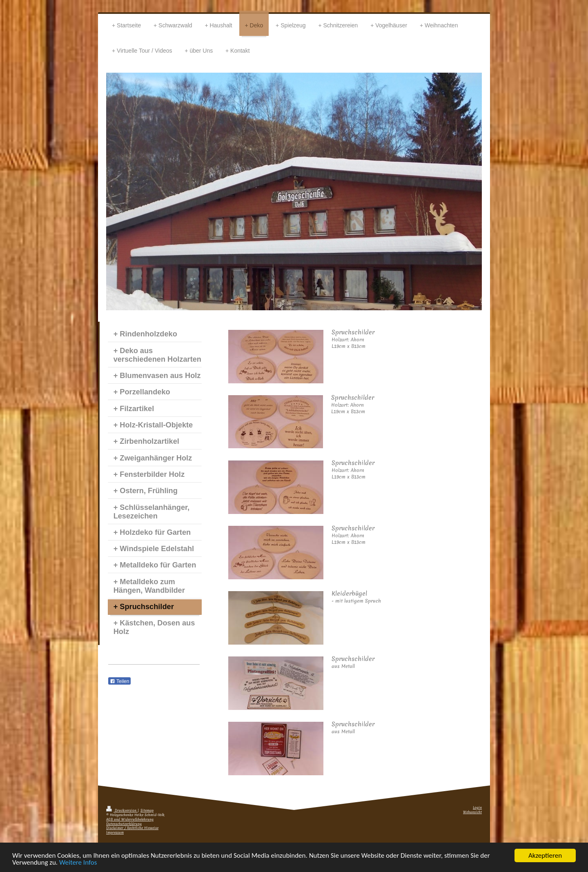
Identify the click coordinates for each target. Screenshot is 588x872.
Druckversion (122, 811)
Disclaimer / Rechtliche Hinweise (132, 828)
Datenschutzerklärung (124, 824)
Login (477, 808)
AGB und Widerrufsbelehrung (130, 820)
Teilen (119, 681)
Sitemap (147, 811)
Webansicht (472, 812)
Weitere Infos (78, 863)
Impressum (115, 833)
